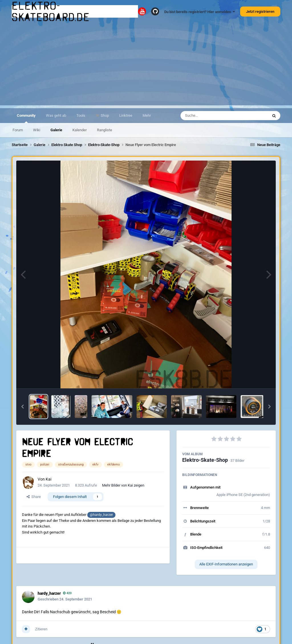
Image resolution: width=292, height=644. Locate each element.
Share (34, 497)
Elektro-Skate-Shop (205, 460)
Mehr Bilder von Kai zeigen (123, 485)
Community (26, 118)
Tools (81, 115)
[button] (23, 407)
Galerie (56, 130)
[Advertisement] (146, 65)
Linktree (126, 115)
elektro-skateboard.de (51, 11)
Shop (104, 115)
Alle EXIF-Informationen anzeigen (226, 564)
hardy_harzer (49, 593)
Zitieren (41, 629)
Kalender (80, 130)
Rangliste (105, 130)
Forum (18, 130)
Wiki (37, 130)
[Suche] (213, 116)
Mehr (147, 115)
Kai (48, 479)
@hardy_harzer (101, 515)
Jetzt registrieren (260, 12)
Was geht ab (56, 115)
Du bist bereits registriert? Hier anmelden (200, 12)
